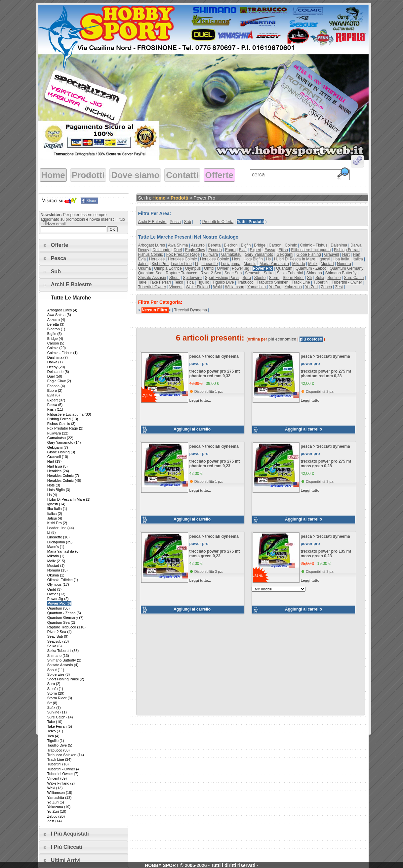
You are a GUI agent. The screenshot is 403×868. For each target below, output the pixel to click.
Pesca (59, 258)
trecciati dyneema (190, 310)
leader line (181, 264)
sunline (334, 278)
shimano (314, 273)
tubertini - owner (347, 282)
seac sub (233, 273)
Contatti (182, 175)
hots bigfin (253, 259)
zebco (326, 287)
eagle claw (195, 250)
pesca (175, 222)
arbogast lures (152, 245)
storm (274, 278)
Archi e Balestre (71, 284)
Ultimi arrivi (66, 860)
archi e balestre (152, 222)
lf (197, 264)
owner (223, 268)
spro (247, 278)
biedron (231, 245)
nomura (344, 264)
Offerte (219, 175)
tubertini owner (152, 287)
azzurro (198, 245)
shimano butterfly (341, 273)
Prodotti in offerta (218, 222)
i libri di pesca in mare (295, 259)
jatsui (143, 264)
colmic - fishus (314, 245)
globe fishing (309, 254)
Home (53, 175)
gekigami (285, 254)
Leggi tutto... (200, 400)
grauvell (332, 254)
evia (242, 250)
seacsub (253, 273)
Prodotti (88, 175)
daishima (339, 245)
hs (268, 259)
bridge (260, 245)
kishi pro (160, 264)
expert (256, 250)
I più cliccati (67, 847)
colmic (291, 245)
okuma (145, 268)
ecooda (215, 250)
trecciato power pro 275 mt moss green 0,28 (326, 464)
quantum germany (346, 268)
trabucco (245, 282)
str (310, 278)
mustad (327, 264)
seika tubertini (290, 273)
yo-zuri (311, 287)
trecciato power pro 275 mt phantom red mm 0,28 (326, 374)
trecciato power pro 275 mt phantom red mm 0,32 (215, 374)
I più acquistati (70, 834)
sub (188, 222)
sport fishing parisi (222, 278)
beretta (214, 245)
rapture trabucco (181, 273)
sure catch (354, 278)
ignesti (324, 259)
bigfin (246, 245)
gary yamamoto (259, 254)
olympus (193, 268)
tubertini (321, 282)
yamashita (257, 287)
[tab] (84, 245)
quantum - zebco (311, 268)
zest (339, 287)
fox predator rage (183, 254)
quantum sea (150, 273)
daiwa (356, 245)
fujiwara (210, 254)
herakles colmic (182, 259)
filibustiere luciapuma (311, 250)
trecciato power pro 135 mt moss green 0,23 (326, 554)
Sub (56, 272)
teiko (179, 282)
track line (301, 282)
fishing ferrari (347, 250)
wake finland (198, 287)
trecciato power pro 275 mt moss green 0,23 (215, 554)
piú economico (282, 339)
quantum (284, 268)
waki (218, 287)
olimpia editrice (168, 268)
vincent (176, 287)
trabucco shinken (272, 282)
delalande (161, 250)
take (142, 282)
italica (358, 259)
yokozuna (293, 287)
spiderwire (192, 278)
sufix (320, 278)
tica (190, 282)
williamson (235, 287)
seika (268, 273)
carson (275, 245)
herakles (157, 259)
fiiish (283, 250)
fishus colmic (151, 254)
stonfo (260, 278)
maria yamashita (274, 264)
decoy (144, 250)
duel (178, 250)
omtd (209, 268)
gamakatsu (231, 254)
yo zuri (275, 287)
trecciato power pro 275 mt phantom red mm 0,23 (215, 464)
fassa (270, 250)
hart (346, 254)
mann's (250, 264)
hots (236, 259)
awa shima (178, 245)
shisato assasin (152, 278)
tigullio (203, 282)
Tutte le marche (71, 298)
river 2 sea (211, 273)
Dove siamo (135, 175)
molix (313, 264)
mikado (299, 264)
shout (174, 278)
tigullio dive (223, 282)
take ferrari (160, 282)
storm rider (293, 278)
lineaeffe (209, 264)
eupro (230, 250)
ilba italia (342, 259)
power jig (241, 268)
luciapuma (231, 264)
